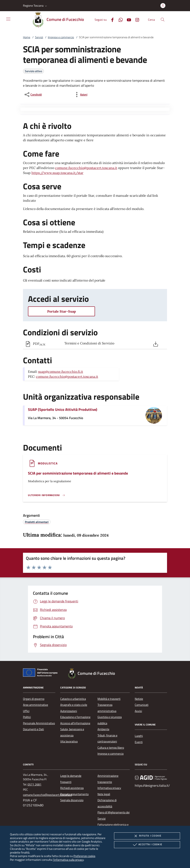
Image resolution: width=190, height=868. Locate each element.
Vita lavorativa (69, 741)
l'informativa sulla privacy (68, 860)
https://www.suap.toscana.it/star (57, 173)
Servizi (39, 37)
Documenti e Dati (33, 729)
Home (27, 37)
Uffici (26, 711)
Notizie (139, 699)
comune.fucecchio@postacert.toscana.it (86, 168)
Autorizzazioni (69, 711)
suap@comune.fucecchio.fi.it (61, 372)
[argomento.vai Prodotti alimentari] (37, 522)
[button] (35, 6)
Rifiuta (147, 836)
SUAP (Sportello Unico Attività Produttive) (63, 409)
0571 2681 (34, 784)
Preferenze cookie (84, 856)
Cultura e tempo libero (111, 748)
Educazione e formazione (75, 717)
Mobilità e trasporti (109, 699)
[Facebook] (111, 19)
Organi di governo (34, 699)
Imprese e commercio (61, 37)
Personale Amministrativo (39, 723)
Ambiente (103, 729)
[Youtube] (127, 19)
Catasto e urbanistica (73, 699)
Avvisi (138, 711)
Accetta (147, 845)
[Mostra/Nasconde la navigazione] (8, 19)
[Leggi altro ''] (47, 495)
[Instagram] (136, 19)
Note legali (104, 794)
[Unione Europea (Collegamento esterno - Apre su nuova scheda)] (41, 673)
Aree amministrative (35, 705)
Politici (27, 717)
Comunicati (142, 705)
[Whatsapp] (119, 19)
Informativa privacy (109, 788)
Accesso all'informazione (75, 723)
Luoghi (139, 736)
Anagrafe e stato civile (74, 705)
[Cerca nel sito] (163, 20)
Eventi (139, 742)
